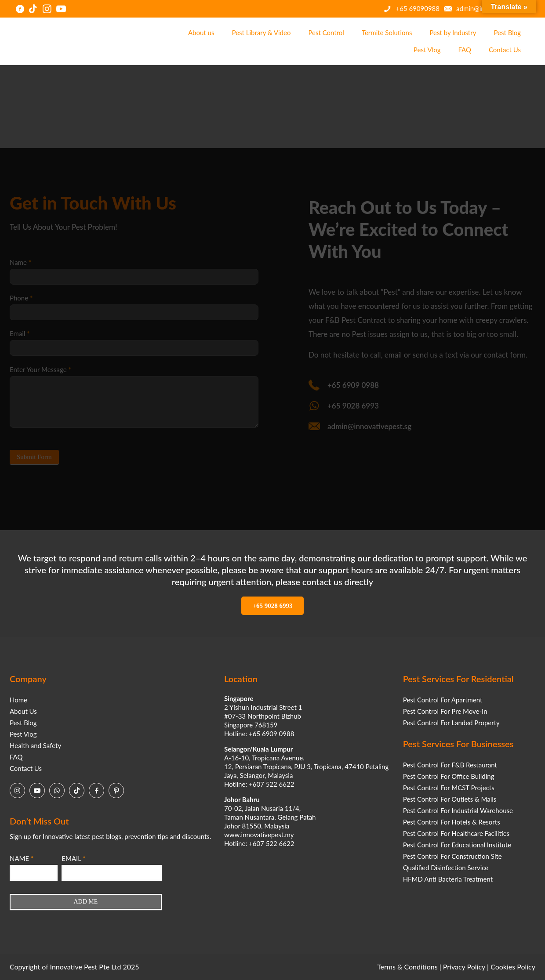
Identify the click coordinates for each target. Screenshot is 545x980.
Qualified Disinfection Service (446, 868)
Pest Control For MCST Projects (449, 788)
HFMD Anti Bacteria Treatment (448, 879)
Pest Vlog (23, 734)
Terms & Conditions (407, 967)
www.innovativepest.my (259, 835)
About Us (23, 711)
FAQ (16, 757)
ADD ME (85, 902)
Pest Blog (23, 723)
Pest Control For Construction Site (452, 856)
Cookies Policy (513, 967)
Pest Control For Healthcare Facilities (456, 833)
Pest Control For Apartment (443, 700)
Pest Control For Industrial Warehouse (458, 810)
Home (18, 700)
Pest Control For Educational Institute (457, 845)
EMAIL (73, 858)
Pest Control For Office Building (449, 776)
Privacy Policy (464, 967)
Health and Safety (35, 745)
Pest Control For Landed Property (451, 723)
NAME (22, 858)
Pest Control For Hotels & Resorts (452, 822)
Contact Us (26, 768)
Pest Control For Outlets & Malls (450, 799)
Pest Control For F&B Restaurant (450, 765)
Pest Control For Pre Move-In (445, 711)
